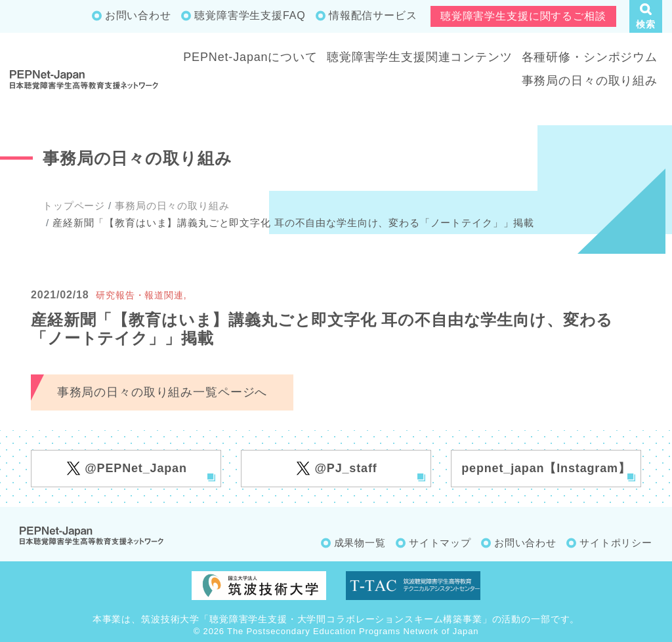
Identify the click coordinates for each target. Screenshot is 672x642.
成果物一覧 (360, 543)
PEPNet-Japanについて (250, 57)
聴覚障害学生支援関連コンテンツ (420, 57)
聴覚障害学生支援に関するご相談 (523, 16)
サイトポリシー (616, 543)
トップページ (74, 206)
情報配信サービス (373, 15)
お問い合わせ (138, 15)
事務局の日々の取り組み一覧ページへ (162, 392)
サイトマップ (440, 543)
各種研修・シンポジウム (590, 57)
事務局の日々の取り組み (590, 81)
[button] (646, 16)
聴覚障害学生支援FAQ (250, 15)
